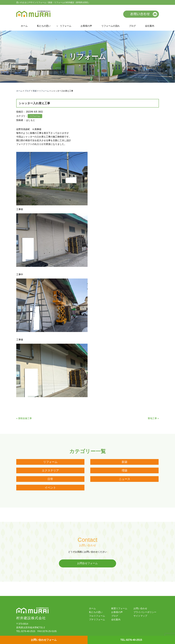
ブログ (132, 26)
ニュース (125, 479)
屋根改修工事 (25, 418)
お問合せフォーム (88, 563)
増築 (125, 470)
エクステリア (50, 470)
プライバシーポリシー (145, 612)
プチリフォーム (97, 620)
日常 (50, 479)
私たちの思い (44, 26)
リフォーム (66, 26)
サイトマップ (140, 616)
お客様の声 (86, 26)
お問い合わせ (140, 608)
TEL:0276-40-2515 (131, 640)
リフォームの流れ (111, 26)
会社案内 (150, 26)
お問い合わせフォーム (44, 640)
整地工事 (152, 418)
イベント (50, 488)
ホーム (24, 26)
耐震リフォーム (119, 608)
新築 (125, 462)
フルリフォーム (97, 616)
